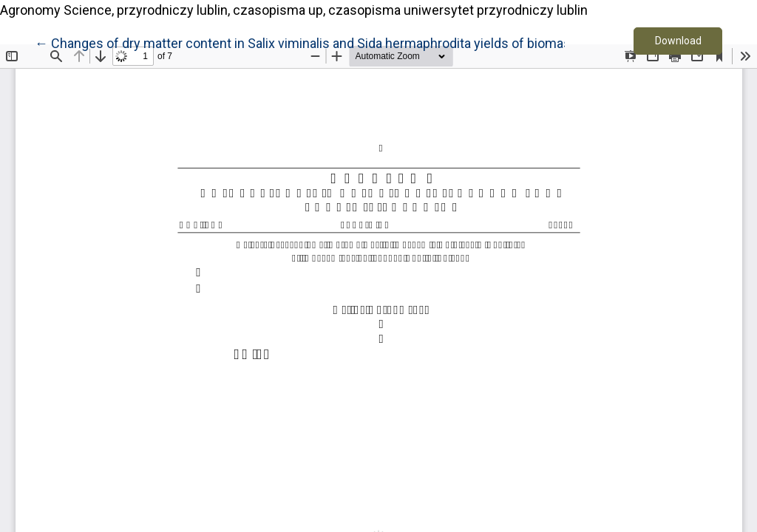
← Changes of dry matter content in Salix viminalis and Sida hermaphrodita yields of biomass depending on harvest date (386, 42)
